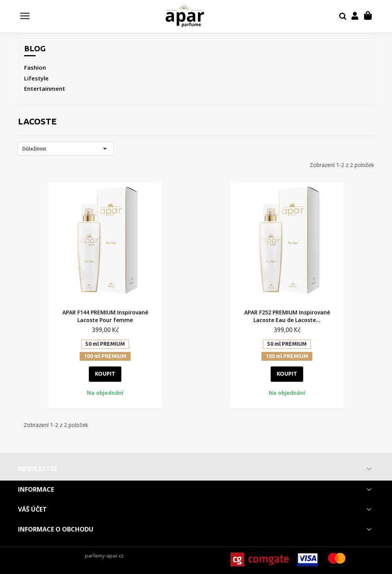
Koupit (105, 374)
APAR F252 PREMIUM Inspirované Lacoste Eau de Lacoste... (287, 316)
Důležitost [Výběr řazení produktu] (66, 149)
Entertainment (45, 88)
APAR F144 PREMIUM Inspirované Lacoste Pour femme (105, 316)
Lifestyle (36, 78)
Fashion (35, 67)
